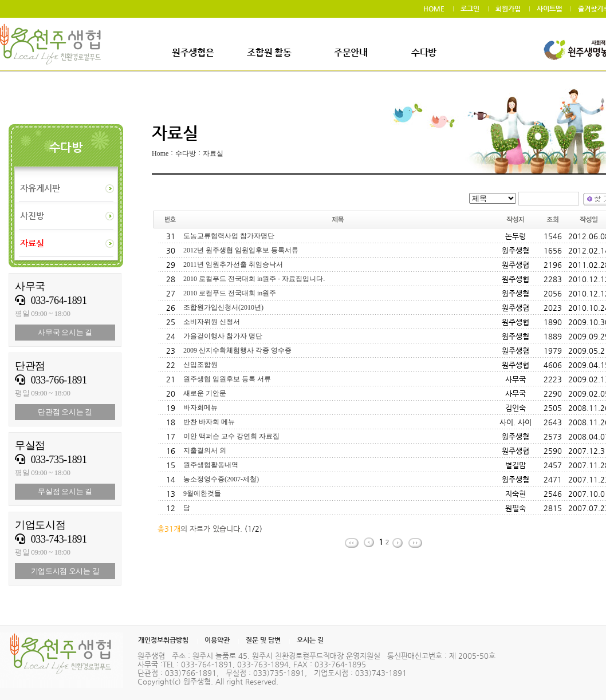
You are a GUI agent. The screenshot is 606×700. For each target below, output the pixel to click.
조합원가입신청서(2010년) (223, 307)
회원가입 (508, 9)
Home (160, 153)
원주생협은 (193, 52)
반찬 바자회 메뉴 (209, 422)
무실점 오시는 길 (65, 491)
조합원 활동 (269, 52)
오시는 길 (310, 640)
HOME (434, 9)
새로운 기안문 (205, 393)
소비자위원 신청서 (212, 322)
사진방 (32, 215)
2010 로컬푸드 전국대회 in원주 (230, 293)
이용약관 (217, 640)
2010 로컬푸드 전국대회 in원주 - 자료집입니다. (254, 279)
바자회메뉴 (200, 408)
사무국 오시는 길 (65, 332)
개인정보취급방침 (163, 640)
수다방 (424, 52)
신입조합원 (200, 365)
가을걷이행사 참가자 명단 (223, 336)
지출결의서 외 (205, 450)
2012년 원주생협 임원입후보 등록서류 (241, 250)
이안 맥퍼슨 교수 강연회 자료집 (231, 436)
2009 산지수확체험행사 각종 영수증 (237, 350)
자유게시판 (40, 188)
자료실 (213, 153)
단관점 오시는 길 (65, 412)
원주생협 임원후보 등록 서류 (227, 379)
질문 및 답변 (263, 640)
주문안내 (351, 52)
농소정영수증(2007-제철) (221, 479)
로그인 (470, 9)
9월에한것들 (202, 493)
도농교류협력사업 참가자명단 (229, 236)
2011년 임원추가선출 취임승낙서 (233, 264)
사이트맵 (549, 9)
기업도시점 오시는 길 (65, 571)
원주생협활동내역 (211, 465)
